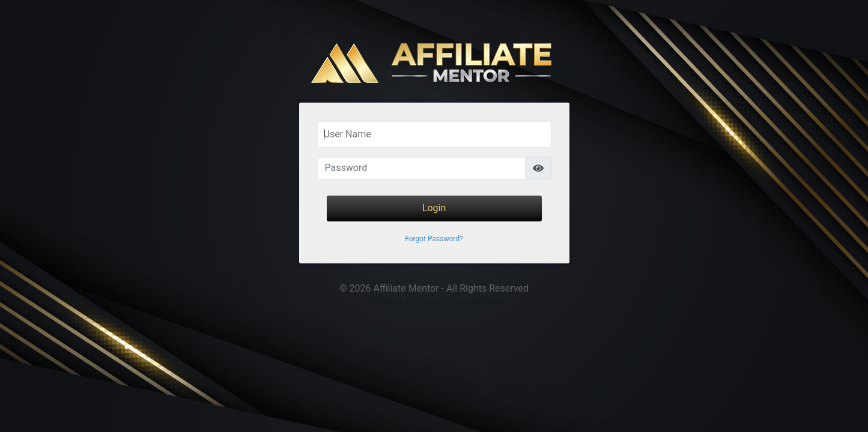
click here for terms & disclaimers (434, 303)
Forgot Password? (434, 239)
